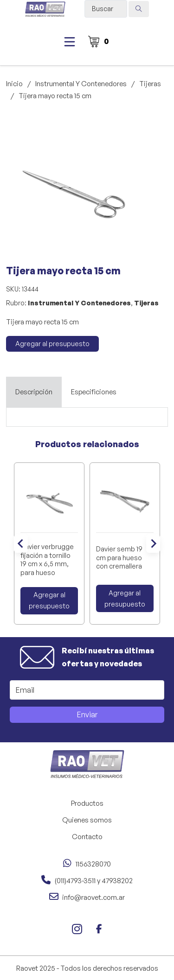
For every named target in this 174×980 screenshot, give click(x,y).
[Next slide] (153, 544)
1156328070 (93, 864)
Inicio (14, 84)
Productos (87, 803)
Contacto (87, 837)
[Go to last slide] (21, 544)
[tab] (34, 392)
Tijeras (150, 84)
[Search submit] (139, 9)
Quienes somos (87, 820)
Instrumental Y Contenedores (81, 84)
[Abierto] (70, 42)
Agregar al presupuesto (52, 344)
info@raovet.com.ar (93, 897)
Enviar (87, 714)
